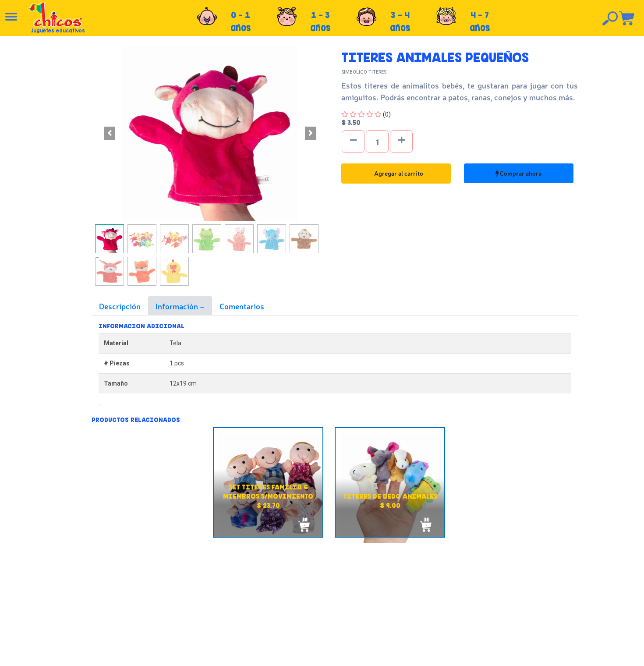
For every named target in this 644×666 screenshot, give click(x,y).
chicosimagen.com (348, 654)
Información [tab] (178, 306)
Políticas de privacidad (339, 605)
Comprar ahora (518, 173)
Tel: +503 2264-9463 (521, 607)
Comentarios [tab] (242, 306)
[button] (109, 133)
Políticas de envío (332, 586)
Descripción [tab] (120, 306)
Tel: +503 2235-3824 (520, 598)
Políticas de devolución (340, 595)
